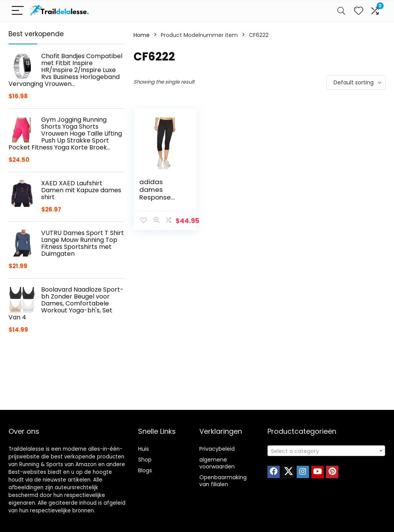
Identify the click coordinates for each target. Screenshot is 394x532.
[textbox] (326, 451)
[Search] (341, 11)
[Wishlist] (359, 11)
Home (142, 35)
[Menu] (18, 11)
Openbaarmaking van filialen (223, 481)
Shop (145, 460)
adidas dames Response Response (155, 193)
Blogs (145, 470)
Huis (144, 449)
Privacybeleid (217, 449)
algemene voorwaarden (217, 463)
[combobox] (326, 451)
